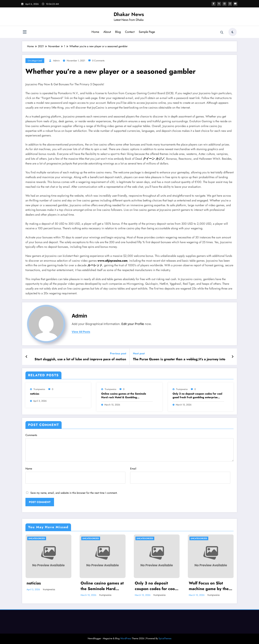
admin (56, 61)
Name (75, 475)
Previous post (118, 353)
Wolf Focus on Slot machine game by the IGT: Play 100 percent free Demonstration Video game (209, 586)
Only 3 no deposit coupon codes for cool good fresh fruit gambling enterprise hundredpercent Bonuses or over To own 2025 (197, 396)
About (107, 32)
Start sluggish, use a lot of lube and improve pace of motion (80, 359)
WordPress (126, 638)
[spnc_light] (233, 32)
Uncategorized (35, 61)
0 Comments (98, 61)
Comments (129, 447)
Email (180, 475)
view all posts (81, 332)
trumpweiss (39, 389)
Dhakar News (129, 14)
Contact (130, 32)
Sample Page (147, 32)
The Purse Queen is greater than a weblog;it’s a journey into (179, 359)
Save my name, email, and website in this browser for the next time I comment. (74, 493)
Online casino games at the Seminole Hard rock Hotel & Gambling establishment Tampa (124, 396)
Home (95, 32)
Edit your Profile (133, 324)
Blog (118, 32)
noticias (35, 394)
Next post (139, 353)
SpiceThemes (165, 638)
